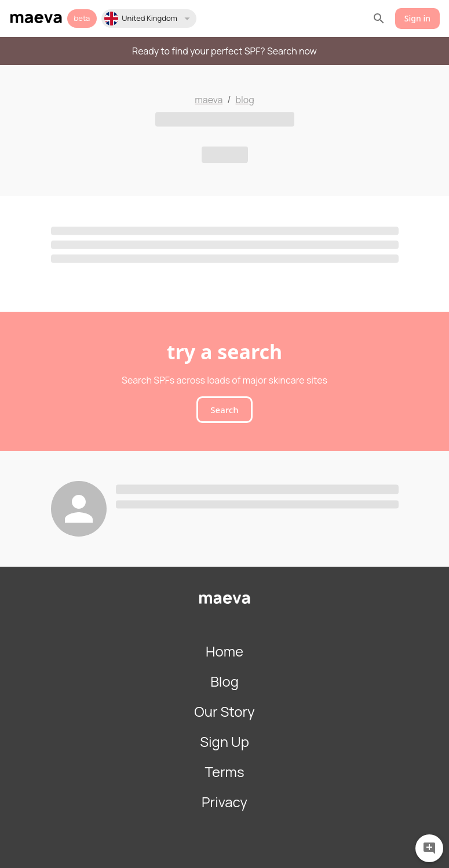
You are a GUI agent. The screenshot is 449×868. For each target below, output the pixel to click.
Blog (224, 681)
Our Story (224, 711)
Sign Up (224, 741)
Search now (292, 51)
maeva (209, 100)
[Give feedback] (429, 848)
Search (224, 410)
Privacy (224, 802)
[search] (379, 19)
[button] (149, 19)
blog (245, 100)
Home (224, 651)
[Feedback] (429, 847)
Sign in (417, 19)
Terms (224, 772)
